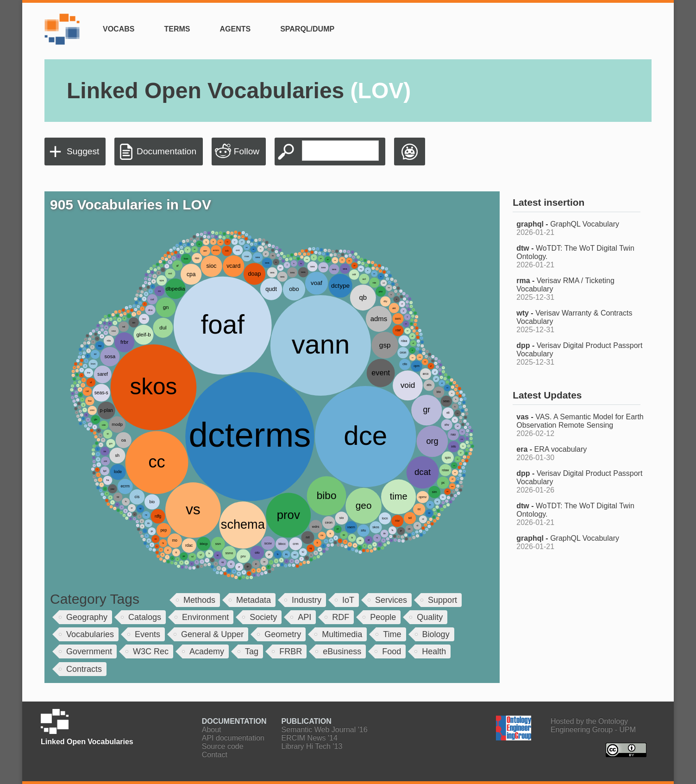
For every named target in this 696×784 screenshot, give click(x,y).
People (383, 617)
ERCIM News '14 (310, 738)
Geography (87, 617)
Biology (436, 634)
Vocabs (119, 29)
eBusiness (342, 651)
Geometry (283, 634)
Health (434, 651)
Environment (205, 617)
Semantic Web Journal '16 (325, 730)
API (304, 617)
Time (392, 634)
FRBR (291, 651)
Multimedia (342, 634)
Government (89, 651)
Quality (430, 617)
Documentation (166, 151)
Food (392, 651)
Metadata (254, 600)
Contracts (84, 669)
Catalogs (145, 617)
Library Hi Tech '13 (312, 746)
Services (391, 600)
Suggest (83, 151)
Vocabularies (90, 634)
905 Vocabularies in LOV (131, 205)
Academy (207, 651)
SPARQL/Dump (307, 29)
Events (147, 634)
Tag (252, 651)
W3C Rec (151, 651)
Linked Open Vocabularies (239, 91)
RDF (341, 617)
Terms (177, 29)
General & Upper (212, 634)
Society (263, 617)
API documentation (233, 738)
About (212, 730)
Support (442, 600)
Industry (307, 600)
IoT (348, 600)
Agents (235, 29)
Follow (247, 151)
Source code (223, 746)
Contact (215, 755)
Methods (199, 600)
